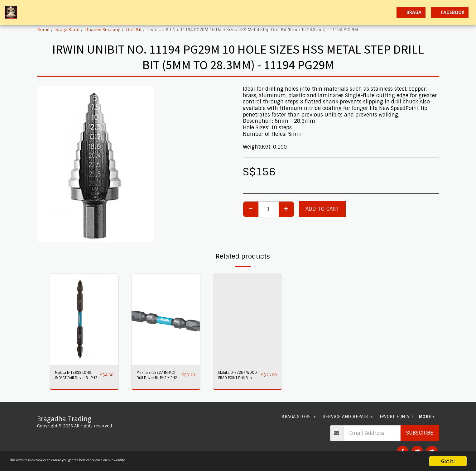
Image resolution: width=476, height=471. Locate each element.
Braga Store (67, 30)
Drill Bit (134, 30)
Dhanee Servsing (103, 30)
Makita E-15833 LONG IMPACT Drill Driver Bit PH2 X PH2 (77, 376)
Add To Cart (322, 209)
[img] (84, 319)
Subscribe (420, 433)
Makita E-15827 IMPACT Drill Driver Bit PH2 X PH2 (156, 376)
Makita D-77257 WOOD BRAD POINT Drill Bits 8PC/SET (237, 376)
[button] (337, 12)
